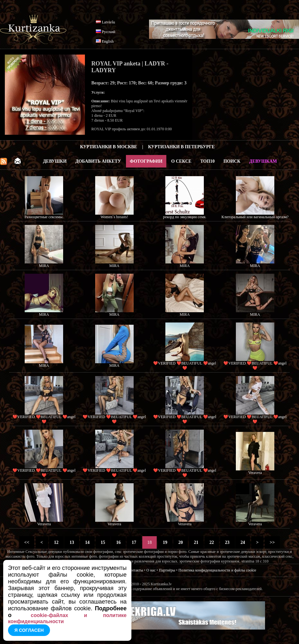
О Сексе (181, 161)
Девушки (55, 161)
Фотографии (146, 161)
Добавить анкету (98, 161)
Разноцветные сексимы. (44, 217)
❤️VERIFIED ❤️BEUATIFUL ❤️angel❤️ (185, 366)
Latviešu (108, 22)
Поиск (232, 161)
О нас (151, 570)
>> (272, 542)
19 (165, 542)
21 (196, 542)
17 (134, 542)
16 (118, 542)
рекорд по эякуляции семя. (185, 217)
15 (103, 542)
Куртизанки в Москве (109, 147)
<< (27, 542)
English (108, 41)
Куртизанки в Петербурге (181, 147)
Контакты (135, 570)
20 (181, 542)
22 (212, 542)
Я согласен (29, 630)
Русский (109, 32)
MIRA (44, 266)
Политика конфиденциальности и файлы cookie (217, 570)
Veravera (255, 473)
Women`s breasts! (114, 217)
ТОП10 (208, 161)
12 (56, 542)
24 (243, 542)
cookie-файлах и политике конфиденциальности (67, 618)
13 (72, 542)
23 (227, 542)
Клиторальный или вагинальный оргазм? (255, 217)
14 (87, 542)
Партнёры (167, 570)
